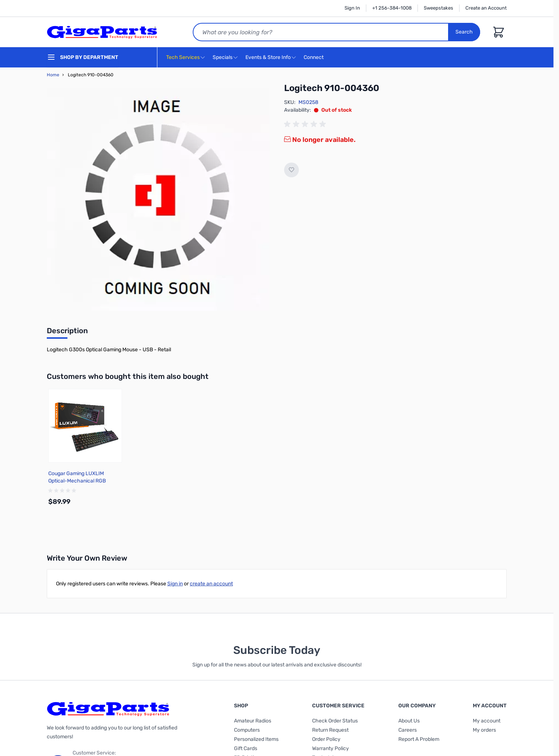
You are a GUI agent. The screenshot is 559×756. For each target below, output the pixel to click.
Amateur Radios (253, 721)
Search (464, 32)
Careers (408, 730)
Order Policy (326, 739)
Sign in (175, 584)
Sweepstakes (439, 8)
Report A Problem (419, 739)
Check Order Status (335, 721)
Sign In (352, 8)
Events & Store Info (268, 57)
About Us (409, 721)
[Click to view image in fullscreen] (158, 199)
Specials (223, 57)
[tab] (67, 333)
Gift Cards (246, 748)
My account (487, 721)
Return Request (330, 730)
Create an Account (486, 8)
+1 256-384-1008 (392, 8)
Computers (247, 730)
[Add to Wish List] (291, 170)
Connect (315, 58)
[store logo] (102, 32)
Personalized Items (256, 739)
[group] (306, 124)
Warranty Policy (331, 748)
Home (53, 75)
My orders (484, 730)
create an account (211, 584)
